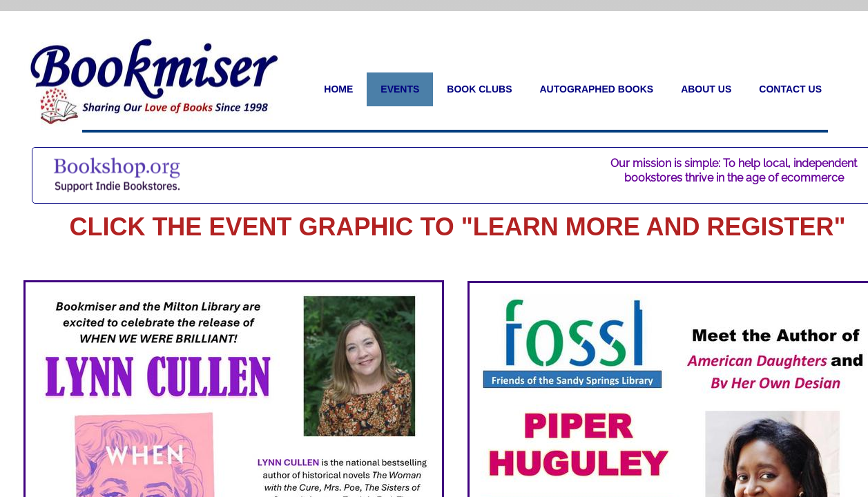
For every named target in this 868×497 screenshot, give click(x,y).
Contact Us (790, 89)
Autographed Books (596, 89)
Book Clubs (479, 89)
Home (338, 89)
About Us (706, 89)
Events (400, 89)
